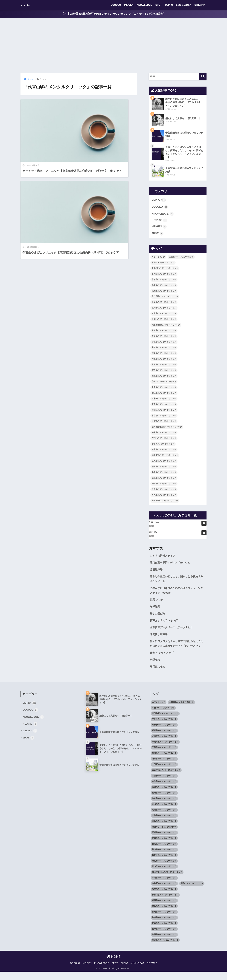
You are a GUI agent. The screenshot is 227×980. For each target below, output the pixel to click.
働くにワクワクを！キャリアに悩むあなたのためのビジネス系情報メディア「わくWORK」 (177, 649)
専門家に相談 (158, 675)
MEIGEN (129, 5)
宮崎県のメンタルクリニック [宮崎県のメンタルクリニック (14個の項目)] (164, 349)
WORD (161, 221)
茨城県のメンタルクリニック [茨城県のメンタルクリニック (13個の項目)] (164, 479)
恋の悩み (153, 533)
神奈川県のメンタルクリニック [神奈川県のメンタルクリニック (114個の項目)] (165, 456)
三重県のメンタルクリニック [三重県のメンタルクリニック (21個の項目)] (181, 258)
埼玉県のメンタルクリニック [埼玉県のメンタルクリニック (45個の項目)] (164, 315)
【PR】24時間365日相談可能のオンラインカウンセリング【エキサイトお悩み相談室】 (113, 14)
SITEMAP (200, 5)
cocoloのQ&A (184, 5)
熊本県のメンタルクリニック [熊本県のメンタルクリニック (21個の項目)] (164, 451)
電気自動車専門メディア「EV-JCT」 (172, 564)
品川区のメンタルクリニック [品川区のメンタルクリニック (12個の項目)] (164, 309)
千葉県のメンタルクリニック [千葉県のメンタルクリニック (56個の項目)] (164, 303)
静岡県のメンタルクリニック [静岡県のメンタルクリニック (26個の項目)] (164, 496)
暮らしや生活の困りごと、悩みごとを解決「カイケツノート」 (175, 580)
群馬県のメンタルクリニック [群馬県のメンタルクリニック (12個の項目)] (164, 473)
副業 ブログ (157, 602)
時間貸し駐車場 (159, 637)
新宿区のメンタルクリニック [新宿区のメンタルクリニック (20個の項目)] (164, 400)
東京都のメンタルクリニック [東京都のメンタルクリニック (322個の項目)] (164, 417)
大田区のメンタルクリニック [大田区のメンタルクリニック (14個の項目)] (164, 320)
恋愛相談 (155, 668)
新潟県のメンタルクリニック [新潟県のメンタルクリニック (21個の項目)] (164, 405)
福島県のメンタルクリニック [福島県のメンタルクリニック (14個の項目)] (164, 468)
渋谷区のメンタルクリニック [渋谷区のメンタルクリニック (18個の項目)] (164, 439)
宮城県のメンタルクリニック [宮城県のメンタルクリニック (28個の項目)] (164, 343)
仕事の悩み (154, 524)
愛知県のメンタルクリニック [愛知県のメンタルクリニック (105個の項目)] (164, 394)
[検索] (203, 77)
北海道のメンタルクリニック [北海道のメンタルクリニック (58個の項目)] (164, 292)
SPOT (159, 5)
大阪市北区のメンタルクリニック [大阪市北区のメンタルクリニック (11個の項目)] (166, 326)
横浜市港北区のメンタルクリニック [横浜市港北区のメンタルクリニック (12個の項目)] (167, 428)
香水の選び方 (158, 616)
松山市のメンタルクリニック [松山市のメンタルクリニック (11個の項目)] (164, 422)
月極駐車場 (157, 571)
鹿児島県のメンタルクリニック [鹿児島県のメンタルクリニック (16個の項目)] (165, 502)
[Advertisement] (113, 46)
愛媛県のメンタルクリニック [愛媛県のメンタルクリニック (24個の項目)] (164, 388)
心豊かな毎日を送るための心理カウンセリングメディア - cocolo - (177, 592)
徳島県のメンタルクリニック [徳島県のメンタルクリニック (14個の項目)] (164, 377)
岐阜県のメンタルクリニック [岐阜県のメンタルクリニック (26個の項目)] (164, 354)
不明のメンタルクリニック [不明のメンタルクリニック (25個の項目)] (163, 264)
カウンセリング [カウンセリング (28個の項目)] (158, 258)
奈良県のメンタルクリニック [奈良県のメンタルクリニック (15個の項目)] (164, 337)
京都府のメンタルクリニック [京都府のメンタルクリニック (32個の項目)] (164, 281)
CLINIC (169, 5)
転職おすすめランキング (165, 623)
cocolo (28, 5)
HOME (114, 965)
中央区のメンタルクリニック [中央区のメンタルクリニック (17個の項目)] (164, 275)
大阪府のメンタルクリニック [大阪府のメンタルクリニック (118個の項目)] (164, 332)
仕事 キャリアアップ (162, 661)
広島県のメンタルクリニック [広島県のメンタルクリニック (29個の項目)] (164, 371)
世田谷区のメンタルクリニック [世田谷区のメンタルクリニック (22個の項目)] (165, 269)
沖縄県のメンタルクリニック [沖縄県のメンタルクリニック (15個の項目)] (164, 434)
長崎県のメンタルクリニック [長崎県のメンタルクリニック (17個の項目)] (164, 485)
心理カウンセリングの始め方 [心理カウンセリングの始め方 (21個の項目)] (164, 383)
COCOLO (116, 5)
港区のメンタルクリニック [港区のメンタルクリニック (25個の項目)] (163, 445)
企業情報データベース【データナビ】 (173, 630)
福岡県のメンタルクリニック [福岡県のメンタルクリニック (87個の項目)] (164, 462)
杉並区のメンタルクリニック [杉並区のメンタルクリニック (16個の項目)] (164, 411)
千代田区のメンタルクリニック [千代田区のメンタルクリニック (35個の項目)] (165, 298)
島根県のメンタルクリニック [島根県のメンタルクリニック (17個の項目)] (164, 366)
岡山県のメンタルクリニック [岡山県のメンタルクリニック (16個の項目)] (164, 360)
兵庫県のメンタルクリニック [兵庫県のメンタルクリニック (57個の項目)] (164, 286)
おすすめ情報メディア (163, 557)
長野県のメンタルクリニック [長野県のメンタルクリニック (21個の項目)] (164, 490)
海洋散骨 (155, 609)
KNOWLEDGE (144, 5)
